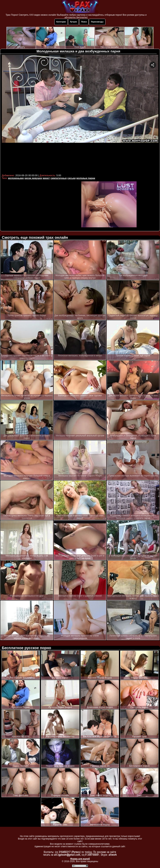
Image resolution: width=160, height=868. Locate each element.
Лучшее (74, 22)
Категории (61, 22)
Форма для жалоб (80, 859)
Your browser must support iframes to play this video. (80, 114)
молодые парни (86, 178)
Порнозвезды (97, 22)
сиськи (72, 178)
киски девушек (33, 178)
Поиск (84, 22)
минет (46, 178)
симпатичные (59, 178)
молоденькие (16, 178)
